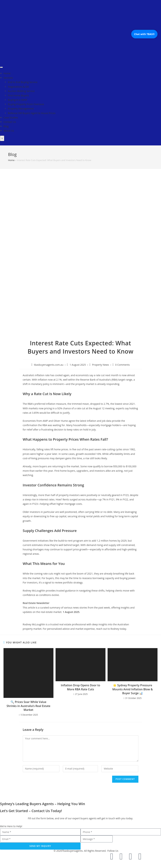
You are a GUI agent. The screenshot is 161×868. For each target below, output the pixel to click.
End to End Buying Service (23, 82)
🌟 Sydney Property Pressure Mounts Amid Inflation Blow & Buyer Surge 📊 (133, 689)
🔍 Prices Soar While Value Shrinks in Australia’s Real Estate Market (28, 706)
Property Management (21, 109)
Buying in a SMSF (18, 100)
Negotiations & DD (18, 87)
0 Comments (123, 365)
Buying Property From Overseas (26, 104)
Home (7, 73)
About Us (9, 131)
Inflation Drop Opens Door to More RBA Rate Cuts (80, 687)
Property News (101, 365)
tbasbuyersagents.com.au (49, 365)
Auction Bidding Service (21, 91)
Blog (6, 126)
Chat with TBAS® (144, 34)
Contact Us (10, 122)
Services (8, 78)
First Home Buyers (18, 95)
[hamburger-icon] (1, 67)
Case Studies (11, 117)
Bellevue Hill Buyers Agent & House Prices (32, 113)
